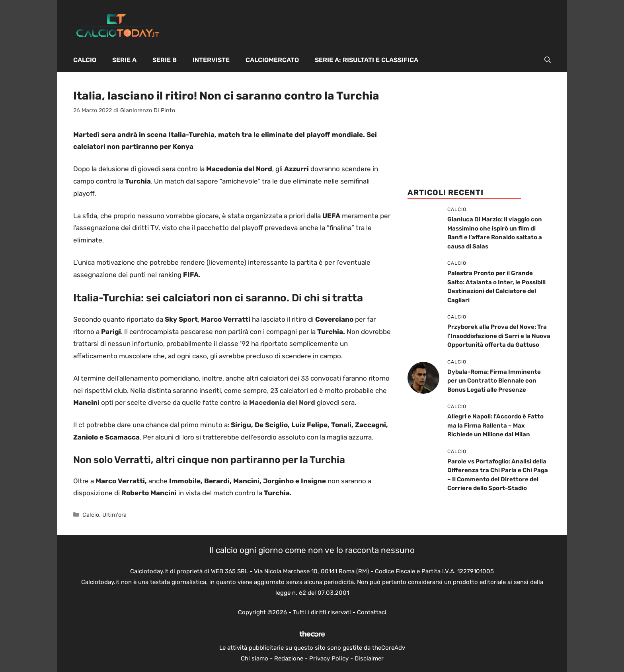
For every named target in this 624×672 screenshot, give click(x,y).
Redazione (289, 658)
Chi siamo (254, 658)
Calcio (85, 60)
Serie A (124, 60)
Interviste (211, 60)
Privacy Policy (329, 658)
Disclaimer (369, 658)
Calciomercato (272, 60)
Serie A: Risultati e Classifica (367, 60)
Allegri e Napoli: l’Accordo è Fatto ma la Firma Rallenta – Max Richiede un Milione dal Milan (495, 425)
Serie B (165, 60)
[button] (548, 60)
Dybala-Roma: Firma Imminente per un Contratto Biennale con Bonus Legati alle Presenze (494, 381)
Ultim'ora (114, 515)
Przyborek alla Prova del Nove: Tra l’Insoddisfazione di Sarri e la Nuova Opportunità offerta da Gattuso (499, 336)
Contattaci (372, 612)
